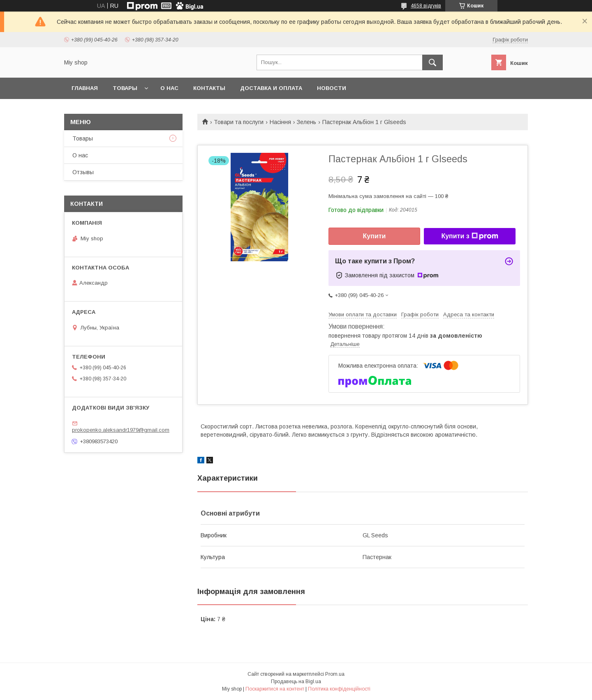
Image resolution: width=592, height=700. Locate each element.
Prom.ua (335, 674)
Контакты (209, 88)
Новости (332, 88)
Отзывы (83, 172)
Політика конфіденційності (339, 689)
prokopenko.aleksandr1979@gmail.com (121, 430)
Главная (85, 88)
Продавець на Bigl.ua (296, 682)
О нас (169, 88)
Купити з (469, 236)
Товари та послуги (239, 122)
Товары (125, 88)
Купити (375, 236)
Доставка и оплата (271, 88)
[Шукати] (432, 62)
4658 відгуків (426, 6)
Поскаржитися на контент (275, 689)
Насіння (280, 122)
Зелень (306, 122)
